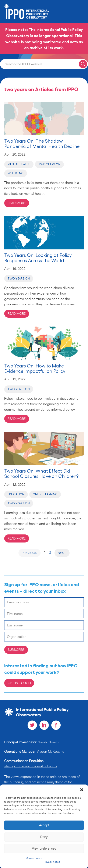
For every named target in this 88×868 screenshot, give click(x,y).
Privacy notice (52, 862)
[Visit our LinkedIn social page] (44, 725)
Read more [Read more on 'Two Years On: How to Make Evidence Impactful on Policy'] (17, 418)
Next (62, 553)
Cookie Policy (34, 858)
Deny (44, 837)
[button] (82, 790)
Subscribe (16, 649)
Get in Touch (19, 683)
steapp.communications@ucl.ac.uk (31, 766)
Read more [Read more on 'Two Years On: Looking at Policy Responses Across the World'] (17, 313)
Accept (44, 825)
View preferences (44, 849)
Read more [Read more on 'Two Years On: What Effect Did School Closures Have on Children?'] (17, 538)
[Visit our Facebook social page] (56, 725)
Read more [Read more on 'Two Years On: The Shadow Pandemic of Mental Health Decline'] (17, 203)
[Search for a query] (83, 64)
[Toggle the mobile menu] (80, 15)
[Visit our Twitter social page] (32, 725)
